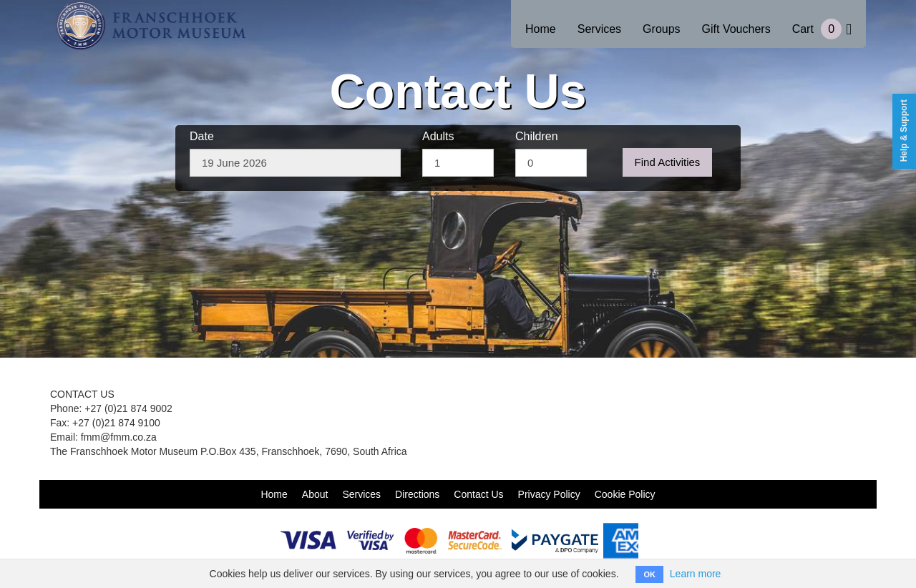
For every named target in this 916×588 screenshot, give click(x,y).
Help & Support (904, 131)
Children (537, 136)
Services (599, 29)
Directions (417, 494)
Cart (822, 29)
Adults (438, 136)
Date (202, 136)
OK (649, 574)
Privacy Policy (549, 494)
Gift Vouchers (736, 29)
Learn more (696, 574)
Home (541, 29)
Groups (661, 29)
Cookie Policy (625, 494)
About (315, 494)
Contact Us (478, 494)
